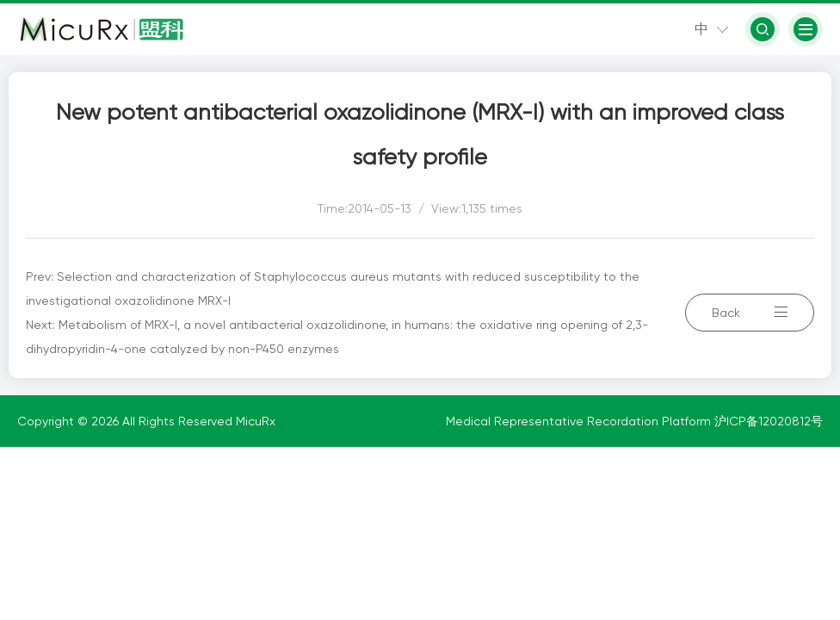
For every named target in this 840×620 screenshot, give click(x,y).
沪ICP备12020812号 (769, 421)
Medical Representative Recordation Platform (580, 421)
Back (750, 313)
